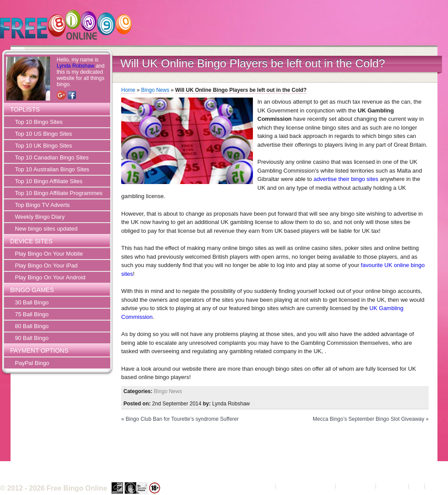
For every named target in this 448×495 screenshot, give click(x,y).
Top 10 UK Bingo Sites (43, 146)
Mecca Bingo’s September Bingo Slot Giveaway (369, 419)
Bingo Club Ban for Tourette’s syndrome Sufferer (182, 419)
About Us (262, 486)
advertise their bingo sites (346, 179)
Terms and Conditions (306, 486)
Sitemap (437, 486)
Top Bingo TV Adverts (42, 205)
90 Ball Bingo (32, 338)
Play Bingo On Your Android (50, 277)
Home (128, 90)
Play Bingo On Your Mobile (49, 254)
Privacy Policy (356, 486)
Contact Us (392, 486)
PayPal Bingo (32, 363)
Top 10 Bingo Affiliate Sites (49, 181)
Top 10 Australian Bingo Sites (52, 169)
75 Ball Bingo (32, 314)
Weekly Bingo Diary (40, 217)
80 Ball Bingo (32, 326)
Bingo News (155, 90)
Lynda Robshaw (76, 66)
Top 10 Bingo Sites (39, 122)
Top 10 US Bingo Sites (43, 134)
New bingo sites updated (46, 229)
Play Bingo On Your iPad (46, 266)
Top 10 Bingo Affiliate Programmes (59, 193)
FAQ (417, 486)
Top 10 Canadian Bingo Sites (52, 157)
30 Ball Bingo (32, 302)
